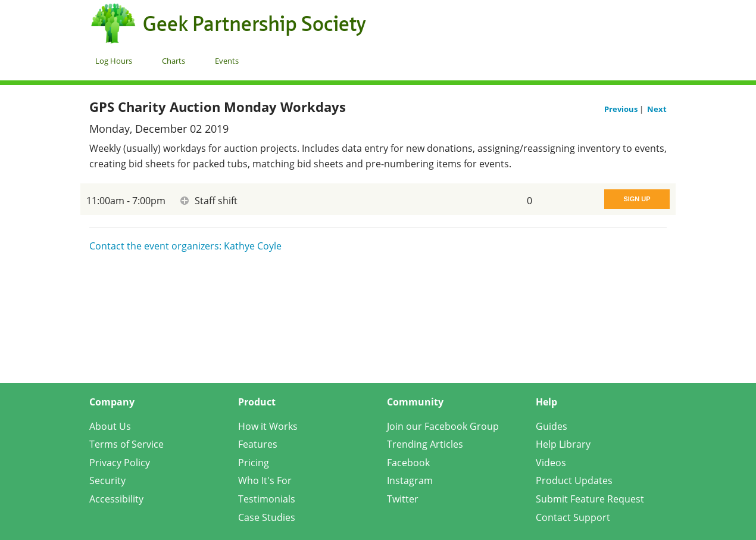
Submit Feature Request (590, 499)
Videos (551, 463)
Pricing (254, 463)
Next (657, 109)
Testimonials (267, 499)
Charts (174, 61)
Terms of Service (126, 444)
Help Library (563, 444)
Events (227, 61)
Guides (552, 426)
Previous (622, 109)
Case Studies (267, 517)
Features (258, 444)
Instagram (410, 480)
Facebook (408, 463)
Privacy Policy (120, 463)
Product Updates (574, 480)
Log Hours (114, 61)
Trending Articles (425, 444)
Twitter (403, 499)
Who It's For (265, 480)
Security (107, 480)
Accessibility (116, 499)
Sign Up (637, 199)
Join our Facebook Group (443, 426)
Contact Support (573, 517)
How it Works (268, 426)
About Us (110, 426)
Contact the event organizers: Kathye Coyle (185, 246)
